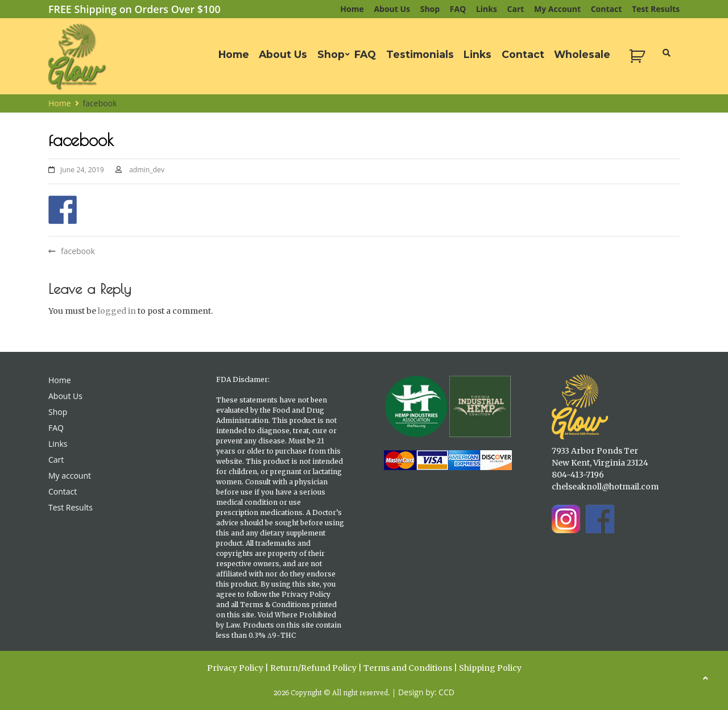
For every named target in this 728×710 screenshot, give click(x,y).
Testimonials (420, 54)
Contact (607, 9)
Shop (430, 9)
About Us (392, 9)
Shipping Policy (490, 668)
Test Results (656, 9)
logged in (117, 311)
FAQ (458, 9)
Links (487, 9)
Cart (516, 9)
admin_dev (147, 170)
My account (557, 9)
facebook (78, 251)
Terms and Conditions (408, 668)
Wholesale (582, 54)
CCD (446, 692)
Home (352, 9)
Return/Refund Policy (313, 668)
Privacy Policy (235, 668)
